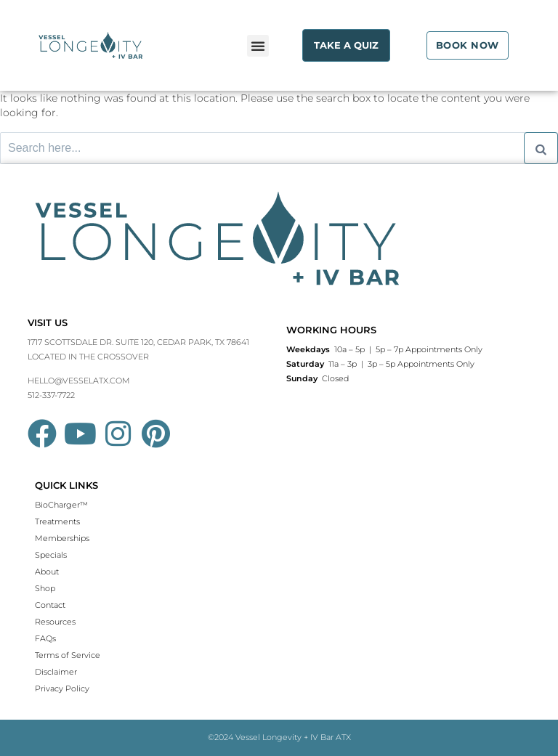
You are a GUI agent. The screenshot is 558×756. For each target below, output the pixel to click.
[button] (258, 46)
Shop (45, 588)
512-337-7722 (51, 395)
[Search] (541, 148)
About (47, 572)
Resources (55, 622)
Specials (51, 555)
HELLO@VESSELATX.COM (79, 381)
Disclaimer (56, 672)
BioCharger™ (61, 505)
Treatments (57, 521)
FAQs (45, 638)
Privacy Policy (62, 688)
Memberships (62, 538)
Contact (50, 605)
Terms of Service (68, 655)
